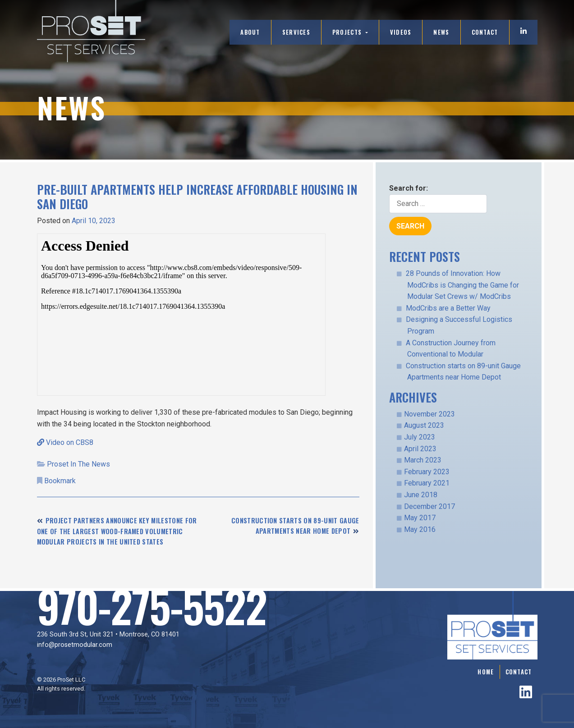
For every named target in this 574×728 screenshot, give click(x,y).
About (250, 32)
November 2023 (429, 414)
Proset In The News (78, 464)
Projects (348, 32)
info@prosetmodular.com (75, 645)
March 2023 (423, 460)
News (441, 32)
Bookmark (60, 481)
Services (296, 32)
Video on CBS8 (65, 442)
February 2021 (427, 483)
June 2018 (421, 495)
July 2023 (420, 437)
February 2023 (427, 472)
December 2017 (429, 506)
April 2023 (420, 449)
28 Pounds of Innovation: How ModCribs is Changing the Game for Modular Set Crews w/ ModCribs (462, 285)
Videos (401, 32)
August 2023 (424, 425)
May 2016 (420, 529)
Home (486, 672)
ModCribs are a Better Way (448, 308)
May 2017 (420, 518)
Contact (485, 32)
